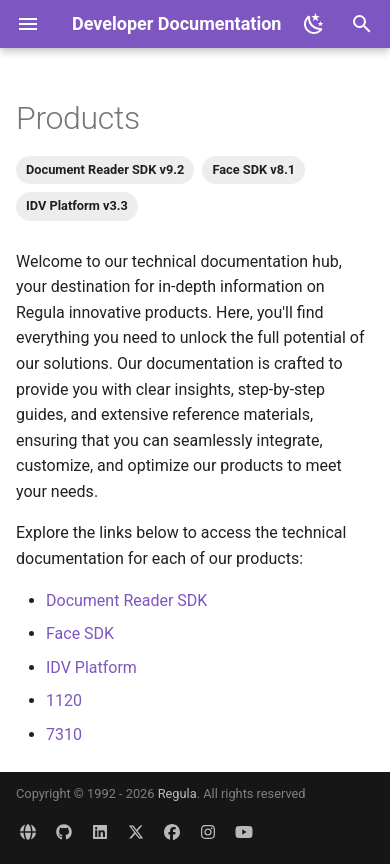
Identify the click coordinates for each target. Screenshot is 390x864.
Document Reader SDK (126, 600)
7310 (64, 734)
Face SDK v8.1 (253, 169)
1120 (64, 700)
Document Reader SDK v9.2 (105, 169)
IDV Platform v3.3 (77, 205)
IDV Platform (91, 667)
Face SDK (80, 633)
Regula (177, 793)
